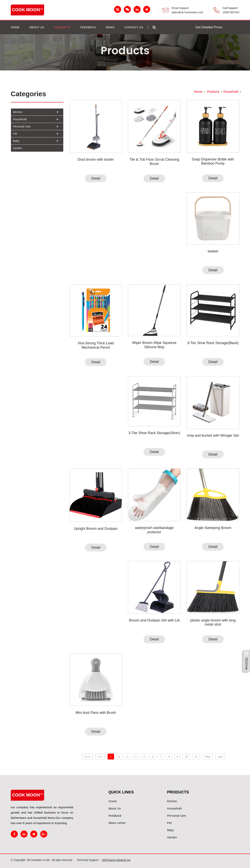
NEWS (110, 27)
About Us (115, 808)
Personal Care (22, 126)
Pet (15, 134)
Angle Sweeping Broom (213, 528)
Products (213, 92)
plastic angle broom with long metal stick (213, 622)
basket (213, 251)
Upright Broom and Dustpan (96, 529)
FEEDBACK (88, 27)
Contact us (134, 27)
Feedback (115, 815)
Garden (17, 148)
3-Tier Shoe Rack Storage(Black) (213, 343)
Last (220, 757)
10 (186, 757)
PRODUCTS (62, 27)
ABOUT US (37, 27)
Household (20, 119)
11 (196, 757)
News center (117, 823)
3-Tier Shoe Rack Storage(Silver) (154, 433)
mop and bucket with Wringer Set (213, 435)
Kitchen (18, 112)
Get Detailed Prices (209, 27)
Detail (96, 178)
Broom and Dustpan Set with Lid (154, 620)
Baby (16, 141)
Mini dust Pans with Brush (96, 713)
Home (15, 27)
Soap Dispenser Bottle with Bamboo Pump (213, 161)
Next (208, 757)
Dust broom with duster (96, 159)
